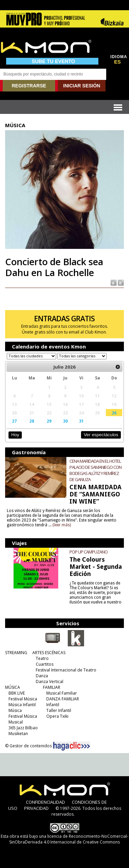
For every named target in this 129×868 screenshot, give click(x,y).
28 (32, 421)
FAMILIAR (52, 687)
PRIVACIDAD (36, 808)
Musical (16, 722)
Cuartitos (45, 664)
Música (15, 710)
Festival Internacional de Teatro (66, 670)
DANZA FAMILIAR (63, 699)
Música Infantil (22, 705)
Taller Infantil (59, 710)
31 (81, 421)
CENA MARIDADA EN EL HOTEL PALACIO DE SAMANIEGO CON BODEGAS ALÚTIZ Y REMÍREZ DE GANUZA (95, 470)
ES (117, 62)
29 (49, 421)
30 (65, 421)
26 (114, 413)
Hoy (15, 435)
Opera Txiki (57, 716)
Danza (42, 676)
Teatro (42, 658)
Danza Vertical (50, 682)
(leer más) (62, 525)
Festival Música (23, 699)
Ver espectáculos (101, 435)
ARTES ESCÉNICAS (49, 653)
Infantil (53, 705)
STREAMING (16, 653)
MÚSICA (13, 687)
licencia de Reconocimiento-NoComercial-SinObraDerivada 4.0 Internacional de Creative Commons (69, 839)
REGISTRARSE (29, 86)
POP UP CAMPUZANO (88, 552)
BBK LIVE (17, 693)
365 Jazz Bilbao (23, 728)
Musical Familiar (62, 693)
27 (14, 421)
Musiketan (18, 734)
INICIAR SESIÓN (82, 86)
